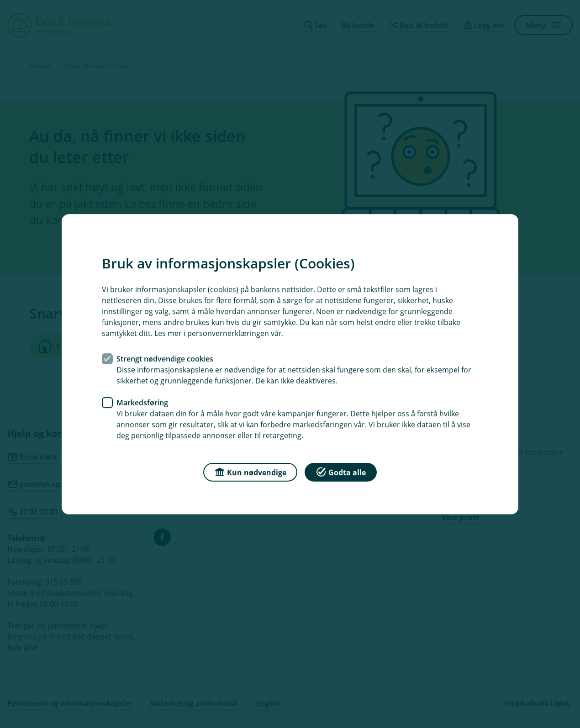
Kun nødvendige (250, 471)
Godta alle (341, 471)
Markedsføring (142, 402)
